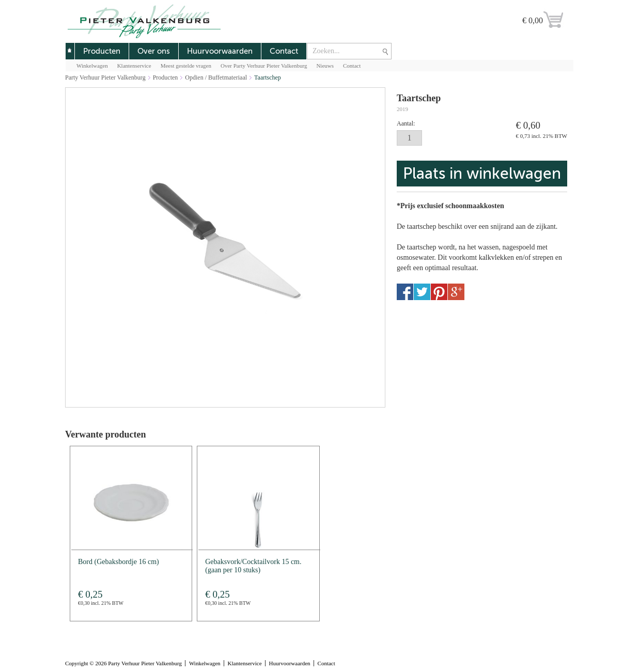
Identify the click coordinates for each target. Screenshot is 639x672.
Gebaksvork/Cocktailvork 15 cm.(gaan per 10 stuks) (253, 566)
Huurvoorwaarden (220, 51)
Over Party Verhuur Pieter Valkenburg (264, 66)
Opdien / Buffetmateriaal (216, 77)
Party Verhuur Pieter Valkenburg (105, 77)
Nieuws (325, 66)
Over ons (154, 51)
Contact (284, 51)
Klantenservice (134, 66)
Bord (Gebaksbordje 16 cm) (119, 562)
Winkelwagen (92, 66)
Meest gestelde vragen (186, 66)
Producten (102, 51)
